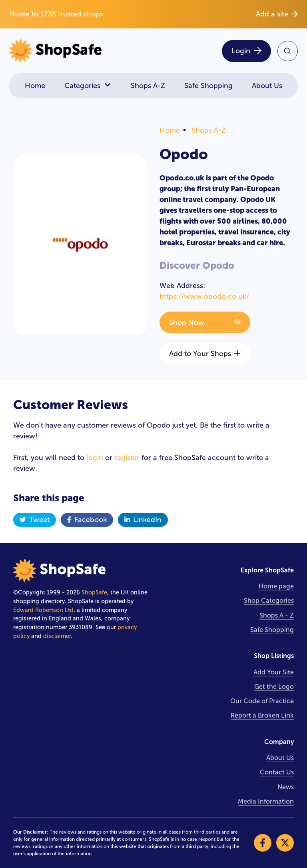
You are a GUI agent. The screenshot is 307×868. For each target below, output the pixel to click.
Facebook (87, 520)
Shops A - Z (277, 615)
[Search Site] (288, 51)
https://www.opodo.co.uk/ (204, 296)
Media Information (266, 801)
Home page (276, 586)
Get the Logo (274, 687)
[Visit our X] (285, 843)
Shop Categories (269, 601)
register (127, 458)
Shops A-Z (148, 86)
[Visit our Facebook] (263, 843)
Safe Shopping (208, 86)
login (95, 458)
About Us (267, 86)
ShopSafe (94, 592)
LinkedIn (143, 520)
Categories (88, 86)
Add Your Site (274, 672)
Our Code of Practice (262, 701)
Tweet (35, 520)
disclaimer (57, 636)
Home (35, 86)
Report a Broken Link (262, 715)
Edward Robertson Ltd (43, 610)
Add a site (277, 14)
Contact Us (277, 772)
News (286, 787)
